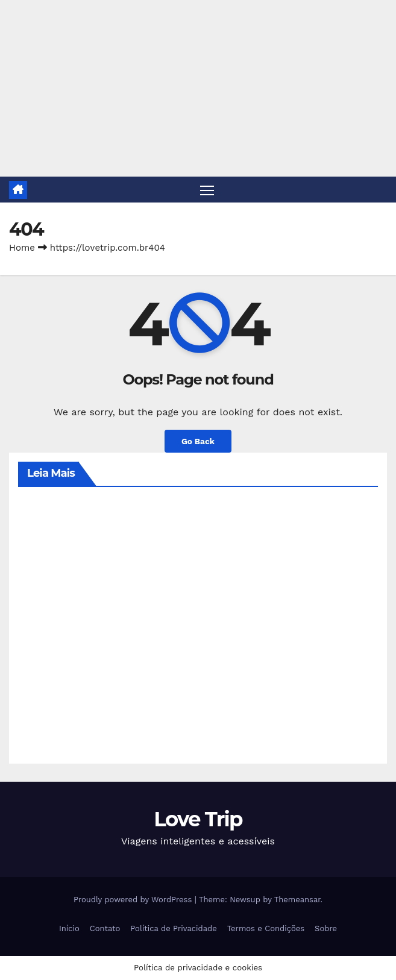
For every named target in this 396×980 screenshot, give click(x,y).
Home (22, 248)
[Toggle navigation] (207, 190)
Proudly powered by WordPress (134, 900)
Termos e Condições (266, 928)
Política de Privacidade (173, 928)
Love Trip (198, 819)
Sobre (326, 928)
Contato (105, 928)
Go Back (198, 441)
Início (69, 928)
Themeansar (297, 900)
